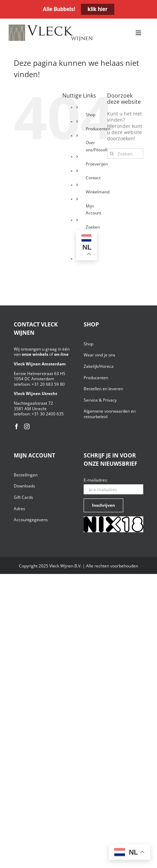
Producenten (98, 129)
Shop (91, 115)
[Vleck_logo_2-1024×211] (51, 26)
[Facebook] (17, 426)
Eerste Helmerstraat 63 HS (40, 374)
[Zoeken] (112, 154)
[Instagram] (27, 426)
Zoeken (93, 227)
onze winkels (35, 354)
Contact (93, 178)
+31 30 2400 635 (48, 414)
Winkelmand (98, 192)
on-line (61, 354)
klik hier (98, 9)
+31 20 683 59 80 (48, 384)
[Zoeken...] (125, 154)
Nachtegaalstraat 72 (33, 403)
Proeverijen (97, 164)
